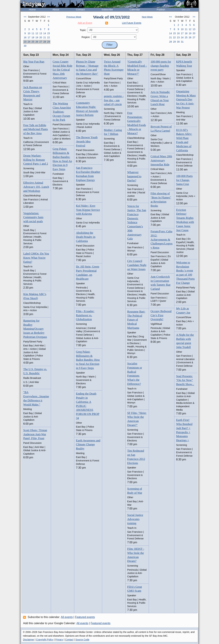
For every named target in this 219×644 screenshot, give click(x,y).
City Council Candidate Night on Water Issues (137, 265)
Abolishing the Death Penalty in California (86, 237)
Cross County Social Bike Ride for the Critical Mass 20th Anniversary (63, 70)
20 (41, 37)
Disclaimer (28, 640)
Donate (186, 9)
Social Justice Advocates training (135, 519)
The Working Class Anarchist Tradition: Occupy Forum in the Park (62, 112)
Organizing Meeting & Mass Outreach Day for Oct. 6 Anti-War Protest (186, 99)
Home (32, 9)
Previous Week (74, 17)
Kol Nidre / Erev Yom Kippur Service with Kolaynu (88, 210)
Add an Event (85, 23)
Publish (161, 9)
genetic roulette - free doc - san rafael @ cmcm (114, 100)
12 (37, 33)
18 (33, 37)
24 (29, 42)
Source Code (82, 640)
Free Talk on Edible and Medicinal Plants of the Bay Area (36, 129)
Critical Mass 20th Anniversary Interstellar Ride (161, 160)
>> (48, 17)
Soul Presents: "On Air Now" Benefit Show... (185, 380)
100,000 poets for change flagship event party (161, 66)
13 (41, 33)
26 (37, 42)
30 (25, 46)
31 (182, 42)
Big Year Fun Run (34, 62)
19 (37, 37)
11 (33, 33)
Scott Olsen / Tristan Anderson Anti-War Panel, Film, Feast (35, 434)
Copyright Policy (45, 640)
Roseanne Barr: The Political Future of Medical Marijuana (136, 320)
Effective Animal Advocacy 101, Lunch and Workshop (36, 187)
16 (25, 37)
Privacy (59, 640)
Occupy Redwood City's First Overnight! (161, 315)
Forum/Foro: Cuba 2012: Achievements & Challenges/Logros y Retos (162, 240)
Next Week (147, 17)
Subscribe (107, 9)
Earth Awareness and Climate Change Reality (88, 445)
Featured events (85, 617)
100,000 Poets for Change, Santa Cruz (184, 180)
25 (33, 42)
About (56, 9)
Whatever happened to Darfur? (134, 176)
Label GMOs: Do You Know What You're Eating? (36, 258)
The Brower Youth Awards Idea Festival (87, 141)
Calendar (135, 9)
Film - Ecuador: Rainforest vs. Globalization (85, 315)
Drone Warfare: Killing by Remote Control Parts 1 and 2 (36, 160)
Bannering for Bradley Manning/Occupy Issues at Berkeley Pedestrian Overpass (35, 329)
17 (29, 37)
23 (25, 42)
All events (67, 617)
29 (49, 42)
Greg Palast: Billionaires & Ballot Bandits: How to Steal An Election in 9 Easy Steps (88, 360)
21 (45, 37)
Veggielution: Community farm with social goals (33, 217)
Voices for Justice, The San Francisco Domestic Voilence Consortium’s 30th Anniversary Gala (137, 222)
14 (45, 33)
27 (41, 42)
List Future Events (132, 23)
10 (29, 33)
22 (49, 37)
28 (45, 42)
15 (49, 33)
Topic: (83, 30)
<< (25, 17)
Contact (80, 9)
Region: (86, 37)
